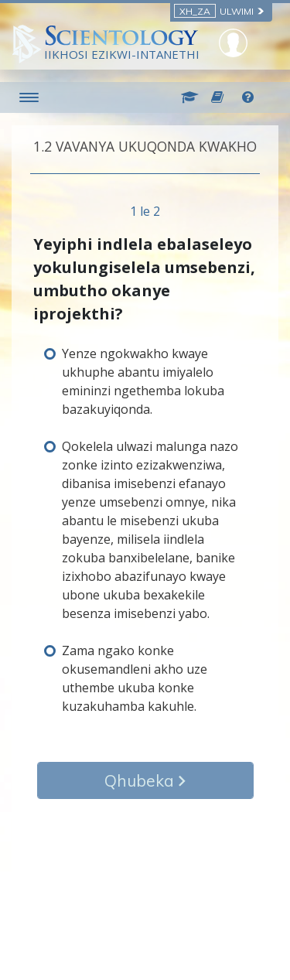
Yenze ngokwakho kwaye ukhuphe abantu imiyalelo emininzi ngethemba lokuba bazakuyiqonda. (143, 381)
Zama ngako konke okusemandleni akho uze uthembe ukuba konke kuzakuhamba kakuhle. (135, 678)
